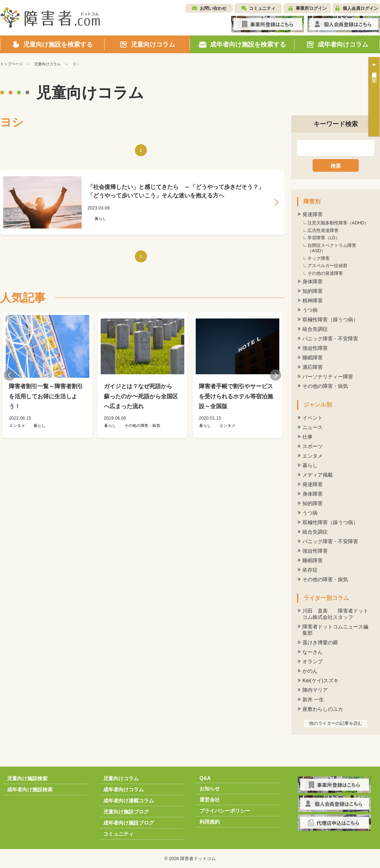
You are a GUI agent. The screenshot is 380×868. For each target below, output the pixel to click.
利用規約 (210, 822)
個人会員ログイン (360, 8)
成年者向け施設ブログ (129, 823)
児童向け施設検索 (27, 778)
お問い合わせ (213, 8)
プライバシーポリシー (225, 811)
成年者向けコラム (123, 790)
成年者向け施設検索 (30, 790)
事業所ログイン (311, 8)
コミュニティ (262, 8)
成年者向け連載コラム (129, 801)
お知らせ (210, 789)
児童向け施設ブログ (126, 812)
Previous (9, 375)
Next (275, 375)
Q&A (205, 778)
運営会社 (210, 800)
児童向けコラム (121, 778)
